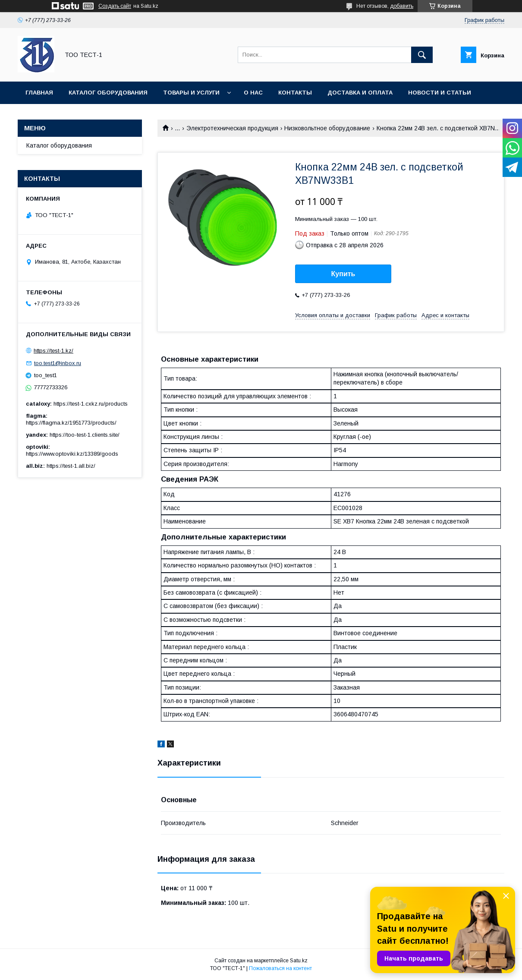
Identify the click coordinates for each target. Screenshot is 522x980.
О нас (253, 93)
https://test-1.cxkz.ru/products (91, 404)
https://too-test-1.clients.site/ (85, 435)
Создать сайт (115, 6)
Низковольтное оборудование (327, 128)
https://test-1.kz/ (53, 351)
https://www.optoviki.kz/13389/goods (72, 454)
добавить (402, 6)
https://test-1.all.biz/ (71, 466)
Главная (39, 93)
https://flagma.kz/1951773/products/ (71, 423)
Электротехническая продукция (232, 128)
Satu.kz (299, 961)
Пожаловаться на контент (280, 968)
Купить (343, 274)
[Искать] (422, 55)
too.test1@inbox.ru (58, 363)
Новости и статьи (440, 93)
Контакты (295, 93)
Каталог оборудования (108, 93)
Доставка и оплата (360, 93)
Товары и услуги (191, 93)
